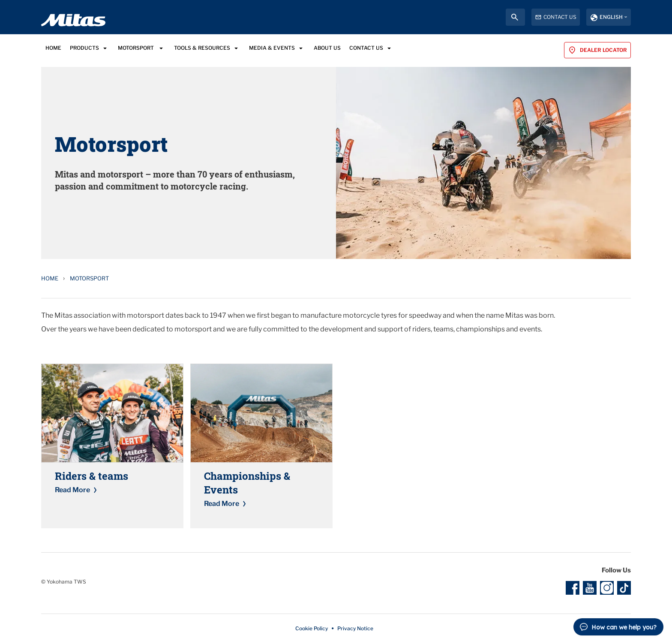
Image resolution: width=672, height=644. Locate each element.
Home (50, 278)
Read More (72, 490)
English (611, 17)
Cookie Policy (312, 628)
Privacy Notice (355, 628)
